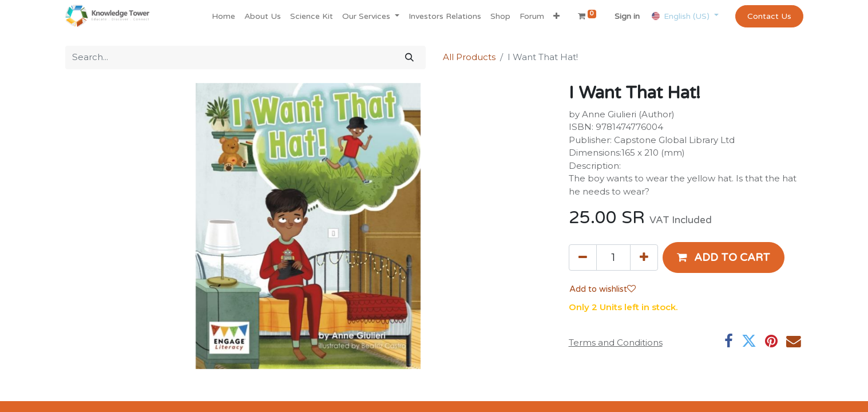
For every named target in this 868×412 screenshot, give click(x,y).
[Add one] (644, 257)
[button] (556, 16)
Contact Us (769, 16)
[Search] (409, 58)
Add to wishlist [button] (603, 289)
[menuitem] (223, 16)
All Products (469, 57)
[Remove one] (583, 257)
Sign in (627, 16)
